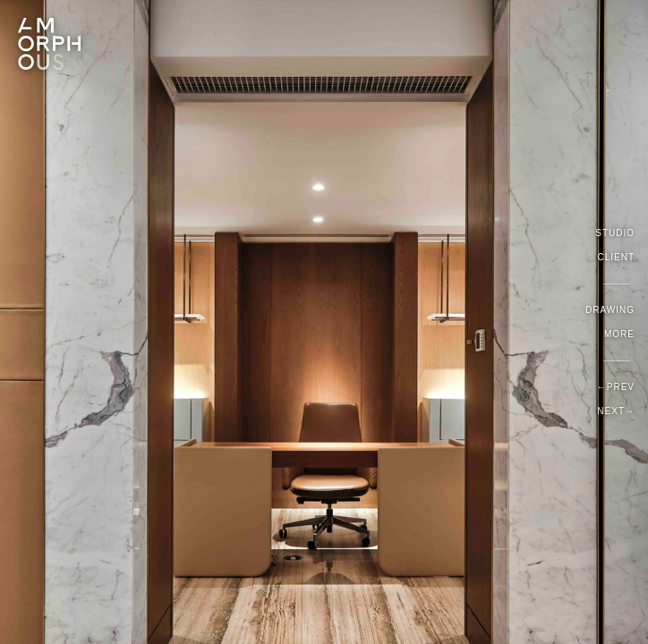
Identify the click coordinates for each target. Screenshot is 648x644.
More (619, 334)
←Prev (616, 387)
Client (616, 257)
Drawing (610, 310)
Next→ (616, 411)
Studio (615, 233)
